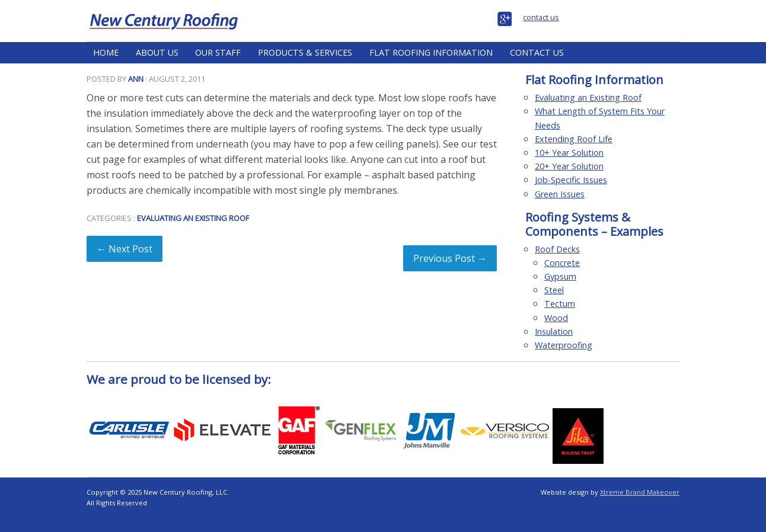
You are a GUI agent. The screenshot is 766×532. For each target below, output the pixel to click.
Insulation (554, 331)
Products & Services (305, 52)
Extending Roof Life (574, 139)
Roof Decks (557, 249)
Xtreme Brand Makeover (640, 492)
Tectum (560, 304)
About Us (157, 52)
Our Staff (218, 52)
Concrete (562, 263)
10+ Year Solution (569, 153)
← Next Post (125, 249)
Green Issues (560, 194)
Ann (136, 79)
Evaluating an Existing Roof (193, 218)
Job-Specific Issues (571, 180)
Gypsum (560, 276)
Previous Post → (450, 258)
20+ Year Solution (569, 166)
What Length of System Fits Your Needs (600, 118)
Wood (556, 318)
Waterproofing (564, 345)
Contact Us (537, 52)
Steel (554, 290)
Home (106, 52)
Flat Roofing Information (431, 52)
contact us (541, 17)
